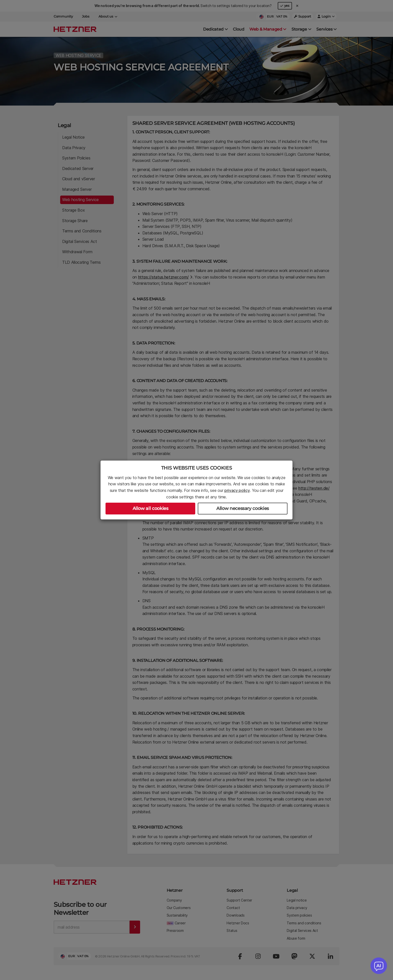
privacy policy (237, 490)
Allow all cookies (151, 508)
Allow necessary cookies (243, 508)
